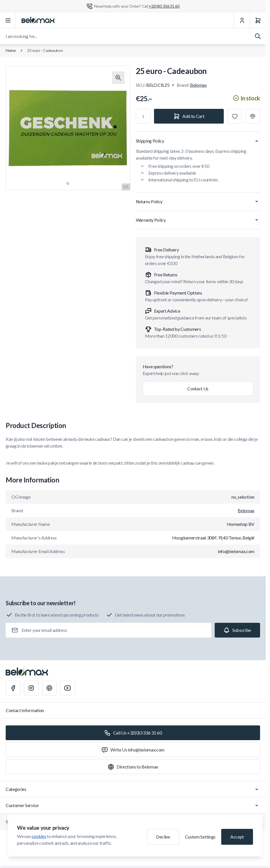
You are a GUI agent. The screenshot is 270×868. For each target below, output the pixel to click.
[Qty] (143, 116)
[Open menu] (8, 20)
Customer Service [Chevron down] (133, 805)
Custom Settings (200, 837)
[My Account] (242, 20)
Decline (163, 837)
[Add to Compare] (253, 116)
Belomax (198, 85)
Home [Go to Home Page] (11, 50)
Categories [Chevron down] (133, 789)
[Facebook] (13, 688)
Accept (237, 837)
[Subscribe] (237, 630)
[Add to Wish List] (235, 116)
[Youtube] (67, 688)
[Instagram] (31, 688)
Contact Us (198, 389)
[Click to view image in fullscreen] (118, 78)
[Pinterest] (49, 688)
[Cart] (258, 20)
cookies (39, 836)
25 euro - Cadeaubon (45, 50)
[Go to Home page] (38, 20)
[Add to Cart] (189, 116)
